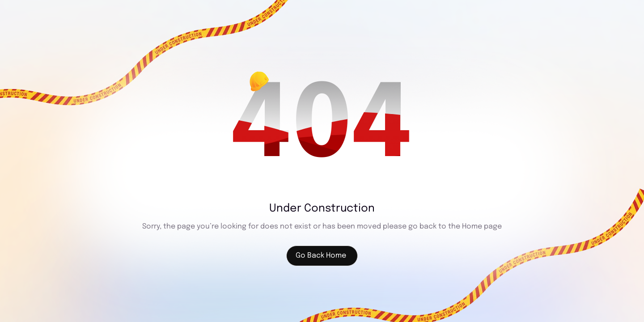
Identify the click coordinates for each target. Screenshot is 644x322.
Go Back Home (321, 256)
